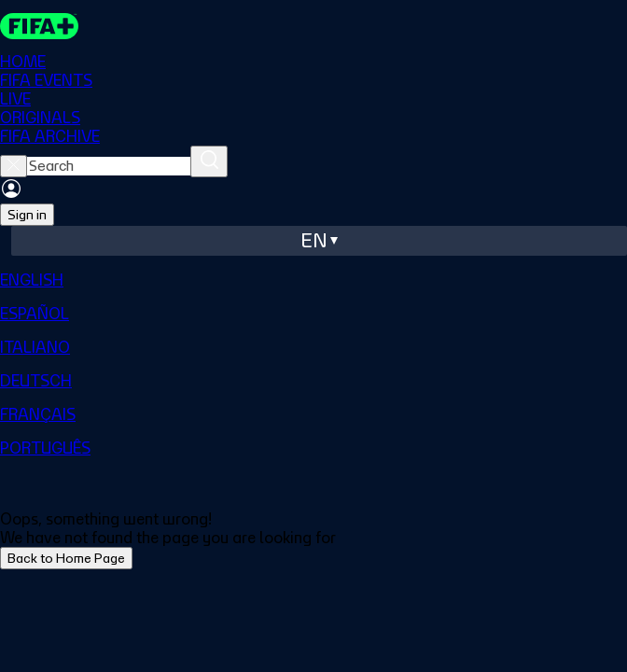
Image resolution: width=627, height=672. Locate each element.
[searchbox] (109, 166)
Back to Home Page (66, 558)
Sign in (27, 215)
